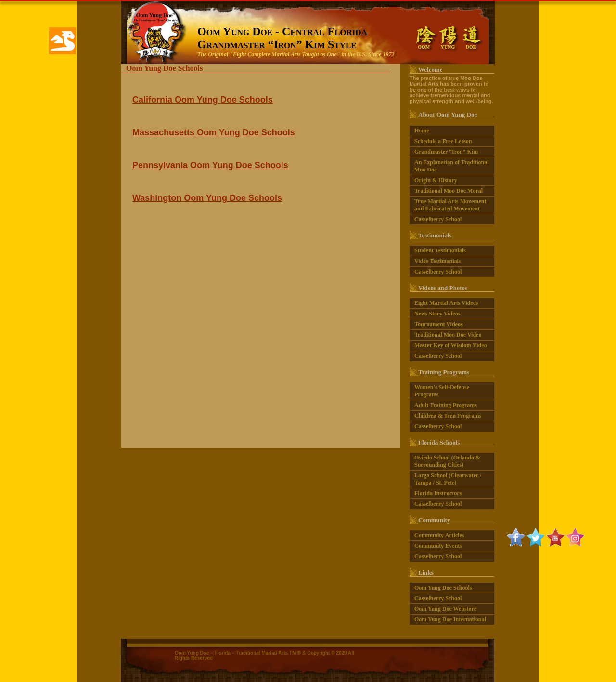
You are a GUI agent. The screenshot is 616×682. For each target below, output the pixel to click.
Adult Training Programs (446, 404)
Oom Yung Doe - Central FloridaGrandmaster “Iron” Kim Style (282, 37)
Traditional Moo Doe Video (448, 334)
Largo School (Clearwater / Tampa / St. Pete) (448, 478)
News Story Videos (437, 313)
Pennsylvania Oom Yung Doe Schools (210, 164)
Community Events (438, 545)
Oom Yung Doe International (450, 618)
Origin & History (436, 179)
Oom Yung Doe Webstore (445, 608)
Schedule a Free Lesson (443, 140)
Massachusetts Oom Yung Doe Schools (214, 131)
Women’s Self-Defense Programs (442, 390)
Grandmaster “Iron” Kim (446, 151)
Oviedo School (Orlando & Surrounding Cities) (447, 460)
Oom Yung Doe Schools (443, 587)
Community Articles (439, 534)
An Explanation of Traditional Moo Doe (452, 165)
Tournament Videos (439, 323)
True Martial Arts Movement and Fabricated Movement (450, 204)
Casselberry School (438, 218)
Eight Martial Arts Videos (446, 302)
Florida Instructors (438, 492)
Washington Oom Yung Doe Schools (207, 197)
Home (422, 130)
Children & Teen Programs (448, 415)
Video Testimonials (438, 260)
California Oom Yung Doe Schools (203, 99)
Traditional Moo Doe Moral (449, 190)
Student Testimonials (440, 249)
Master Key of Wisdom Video (451, 344)
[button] (63, 41)
